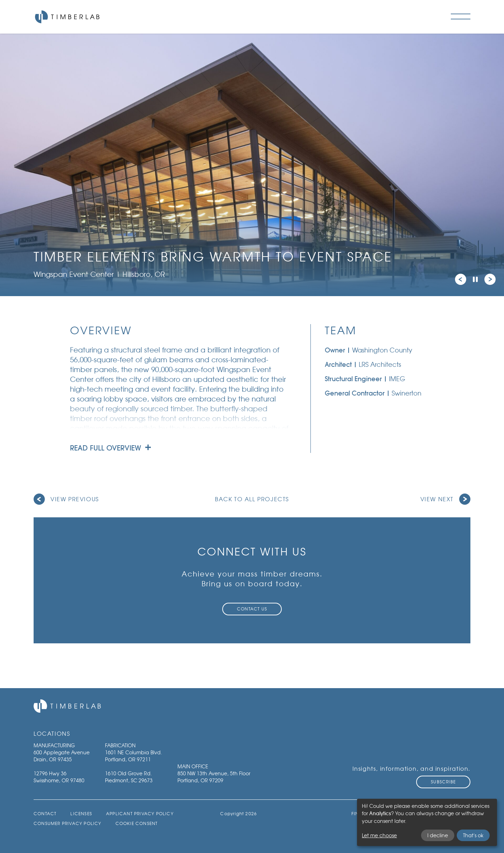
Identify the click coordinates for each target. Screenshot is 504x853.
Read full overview (110, 448)
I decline (438, 835)
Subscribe (443, 782)
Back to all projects (252, 499)
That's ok (473, 835)
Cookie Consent (137, 823)
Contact (45, 814)
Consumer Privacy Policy (68, 823)
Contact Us (252, 609)
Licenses (81, 814)
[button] (461, 279)
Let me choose (379, 835)
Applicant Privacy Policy (140, 814)
